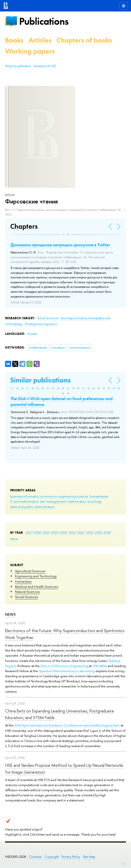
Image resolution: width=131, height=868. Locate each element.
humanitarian (99, 496)
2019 (99, 532)
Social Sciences (26, 597)
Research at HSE (45, 66)
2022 (72, 532)
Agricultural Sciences (30, 571)
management (56, 501)
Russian (32, 334)
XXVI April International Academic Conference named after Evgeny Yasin (67, 725)
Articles (40, 40)
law (42, 501)
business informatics (25, 496)
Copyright (52, 857)
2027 (29, 532)
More (14, 539)
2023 (64, 532)
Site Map (89, 857)
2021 (81, 532)
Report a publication (18, 66)
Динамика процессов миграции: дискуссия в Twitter (60, 245)
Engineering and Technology (36, 576)
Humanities (23, 581)
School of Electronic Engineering (64, 666)
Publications (44, 21)
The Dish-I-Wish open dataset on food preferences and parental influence (62, 401)
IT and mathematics (24, 501)
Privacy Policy (71, 857)
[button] (63, 235)
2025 (46, 532)
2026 (38, 532)
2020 (90, 532)
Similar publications (40, 380)
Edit (124, 863)
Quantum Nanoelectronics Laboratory (66, 671)
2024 (55, 532)
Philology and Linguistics (41, 324)
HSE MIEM (100, 666)
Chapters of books (84, 40)
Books (14, 40)
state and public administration (33, 507)
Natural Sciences (27, 592)
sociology (94, 501)
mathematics (77, 501)
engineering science (73, 496)
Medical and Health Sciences (37, 586)
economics (49, 496)
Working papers (30, 51)
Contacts (35, 857)
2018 (107, 532)
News (10, 614)
